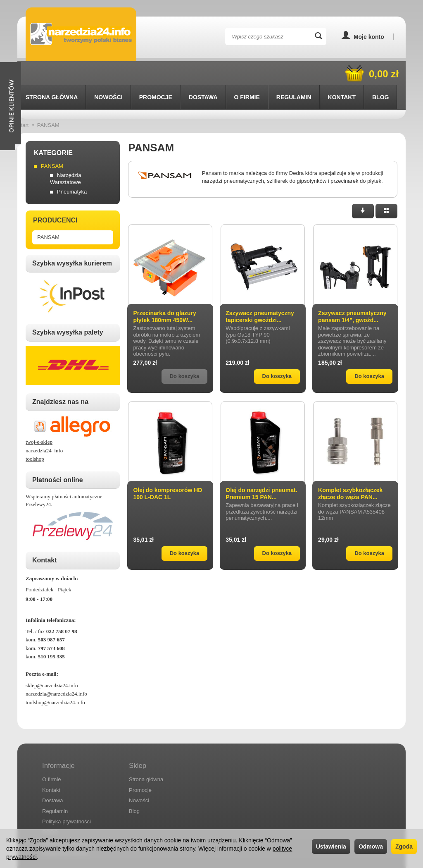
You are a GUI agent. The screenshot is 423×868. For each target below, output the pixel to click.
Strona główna (52, 73)
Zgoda (404, 846)
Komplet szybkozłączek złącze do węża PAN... (350, 470)
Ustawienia (331, 846)
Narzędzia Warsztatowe (66, 155)
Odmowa (371, 846)
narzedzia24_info (44, 427)
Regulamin (55, 787)
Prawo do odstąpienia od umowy (81, 819)
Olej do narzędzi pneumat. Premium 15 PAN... (261, 470)
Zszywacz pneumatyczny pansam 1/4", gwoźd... (352, 293)
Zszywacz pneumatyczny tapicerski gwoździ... (260, 293)
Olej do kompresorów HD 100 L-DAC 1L (168, 470)
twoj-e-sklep (39, 418)
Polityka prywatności (67, 797)
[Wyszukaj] (318, 36)
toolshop (35, 435)
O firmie (247, 73)
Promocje (156, 73)
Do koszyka (277, 352)
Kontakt (51, 766)
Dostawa (203, 73)
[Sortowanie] (363, 187)
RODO (50, 808)
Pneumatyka (72, 168)
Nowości (108, 73)
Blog (134, 787)
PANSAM (52, 142)
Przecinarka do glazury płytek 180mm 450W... (165, 293)
